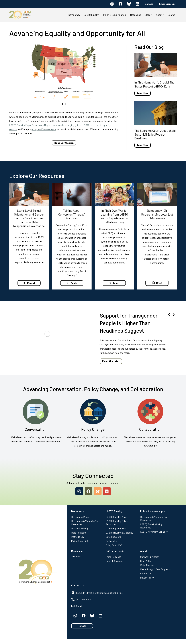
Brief (157, 284)
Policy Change (93, 434)
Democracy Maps (41, 125)
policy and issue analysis (44, 129)
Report (29, 284)
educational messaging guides (66, 125)
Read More (143, 93)
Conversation (36, 434)
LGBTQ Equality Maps (20, 125)
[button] (63, 104)
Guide (72, 284)
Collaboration (150, 434)
